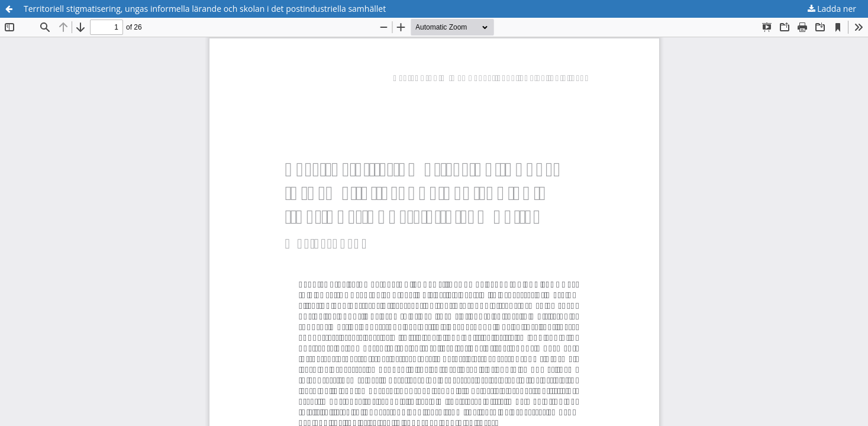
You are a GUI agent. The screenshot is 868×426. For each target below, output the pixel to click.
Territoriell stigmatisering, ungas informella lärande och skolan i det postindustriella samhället (205, 9)
